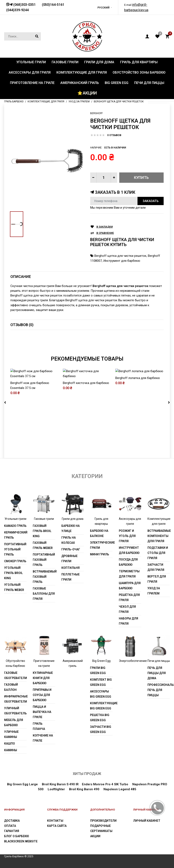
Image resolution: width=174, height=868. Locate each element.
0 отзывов (114, 135)
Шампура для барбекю (130, 586)
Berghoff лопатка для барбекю (138, 421)
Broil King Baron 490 (84, 789)
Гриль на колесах (69, 540)
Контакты (55, 821)
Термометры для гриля (129, 574)
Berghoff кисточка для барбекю (86, 421)
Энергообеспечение (133, 661)
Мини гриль (100, 554)
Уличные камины (11, 734)
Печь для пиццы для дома (157, 673)
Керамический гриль (15, 535)
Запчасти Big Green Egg (101, 729)
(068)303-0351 (24, 5)
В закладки (105, 227)
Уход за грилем (154, 591)
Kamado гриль (15, 526)
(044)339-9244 (17, 10)
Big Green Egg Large (22, 784)
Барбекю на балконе (99, 533)
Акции (95, 836)
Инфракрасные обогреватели (15, 699)
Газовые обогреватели (15, 675)
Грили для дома (73, 519)
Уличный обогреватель (15, 711)
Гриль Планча (39, 726)
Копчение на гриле (43, 738)
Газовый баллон (11, 687)
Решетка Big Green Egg (100, 718)
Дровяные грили (69, 559)
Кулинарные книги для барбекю (43, 678)
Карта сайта (57, 826)
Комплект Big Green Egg (101, 682)
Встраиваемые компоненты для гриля (159, 536)
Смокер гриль (15, 561)
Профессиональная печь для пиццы (159, 690)
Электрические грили (101, 545)
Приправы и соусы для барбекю (42, 695)
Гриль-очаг (71, 549)
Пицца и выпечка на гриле (42, 712)
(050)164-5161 (53, 5)
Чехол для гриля (127, 609)
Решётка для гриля (129, 597)
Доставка (12, 821)
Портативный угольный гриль (15, 549)
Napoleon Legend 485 (120, 789)
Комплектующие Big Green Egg (101, 706)
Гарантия (12, 831)
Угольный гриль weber (14, 587)
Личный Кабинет (147, 821)
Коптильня (71, 568)
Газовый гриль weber (43, 545)
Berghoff (96, 113)
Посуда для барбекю (128, 562)
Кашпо (10, 744)
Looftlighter (56, 789)
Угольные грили (15, 519)
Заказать (151, 201)
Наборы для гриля (128, 621)
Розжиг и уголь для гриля (127, 536)
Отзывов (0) (22, 325)
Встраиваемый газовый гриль (44, 577)
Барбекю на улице (71, 528)
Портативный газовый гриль (44, 560)
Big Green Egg (101, 661)
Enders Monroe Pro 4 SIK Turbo (105, 784)
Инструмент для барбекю (122, 261)
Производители (103, 821)
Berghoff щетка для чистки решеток (120, 256)
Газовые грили (44, 519)
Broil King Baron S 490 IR (60, 784)
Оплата (10, 826)
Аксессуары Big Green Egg (101, 694)
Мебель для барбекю (14, 723)
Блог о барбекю (17, 836)
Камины (11, 750)
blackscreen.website (21, 841)
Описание (21, 277)
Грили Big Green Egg (98, 670)
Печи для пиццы (159, 661)
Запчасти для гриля (156, 567)
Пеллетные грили (71, 577)
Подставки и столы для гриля (158, 553)
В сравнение (105, 233)
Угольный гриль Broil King (13, 573)
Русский (103, 8)
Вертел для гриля (157, 579)
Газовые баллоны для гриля (44, 594)
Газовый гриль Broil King (42, 531)
